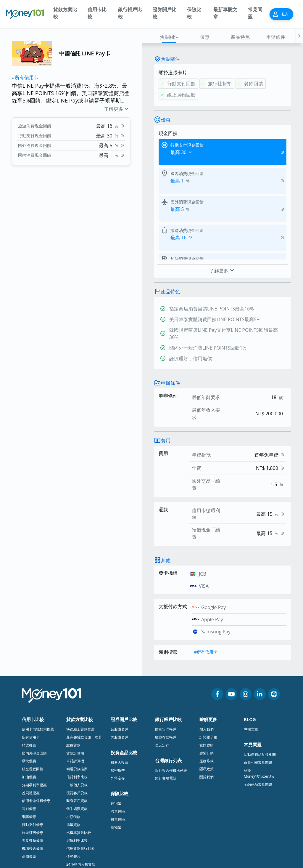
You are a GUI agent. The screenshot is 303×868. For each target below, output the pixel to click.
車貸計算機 (75, 696)
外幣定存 (118, 714)
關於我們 (207, 712)
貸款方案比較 (65, 13)
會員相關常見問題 (258, 698)
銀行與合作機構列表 (171, 706)
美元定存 (162, 681)
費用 (166, 376)
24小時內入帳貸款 (81, 800)
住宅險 (116, 739)
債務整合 (73, 792)
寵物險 (116, 763)
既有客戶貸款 (77, 736)
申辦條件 (276, 37)
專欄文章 (251, 665)
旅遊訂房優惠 (33, 768)
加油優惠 (29, 712)
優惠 (205, 37)
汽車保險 (118, 747)
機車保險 (118, 755)
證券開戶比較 (165, 13)
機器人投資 (120, 698)
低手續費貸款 (77, 744)
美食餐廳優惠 (33, 776)
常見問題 (255, 13)
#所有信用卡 (25, 77)
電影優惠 (29, 744)
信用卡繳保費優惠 (36, 736)
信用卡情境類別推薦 (38, 665)
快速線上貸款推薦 (80, 665)
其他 (166, 496)
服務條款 (207, 696)
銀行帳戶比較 (130, 13)
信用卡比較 (97, 13)
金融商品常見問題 (258, 720)
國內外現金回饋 (34, 689)
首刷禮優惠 (31, 728)
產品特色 (240, 37)
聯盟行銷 (207, 689)
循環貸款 (73, 760)
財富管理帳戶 (166, 665)
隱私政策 (207, 704)
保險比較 (194, 13)
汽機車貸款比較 (79, 768)
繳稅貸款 (73, 681)
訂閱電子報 (208, 673)
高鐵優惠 (29, 792)
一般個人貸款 (77, 720)
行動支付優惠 (33, 760)
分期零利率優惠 (34, 720)
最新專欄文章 (225, 13)
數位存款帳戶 (166, 673)
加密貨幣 (118, 706)
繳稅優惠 (29, 696)
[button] (299, 36)
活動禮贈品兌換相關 (260, 690)
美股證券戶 (120, 673)
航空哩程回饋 (33, 704)
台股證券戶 (120, 665)
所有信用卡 (31, 673)
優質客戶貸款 (77, 728)
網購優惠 (29, 752)
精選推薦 (29, 681)
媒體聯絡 (207, 681)
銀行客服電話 (166, 714)
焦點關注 (169, 37)
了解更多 (117, 109)
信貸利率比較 (77, 712)
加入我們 (207, 665)
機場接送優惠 (33, 784)
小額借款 (73, 752)
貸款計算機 (75, 689)
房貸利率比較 (77, 776)
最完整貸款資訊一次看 (84, 673)
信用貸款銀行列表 (80, 784)
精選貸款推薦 (77, 704)
